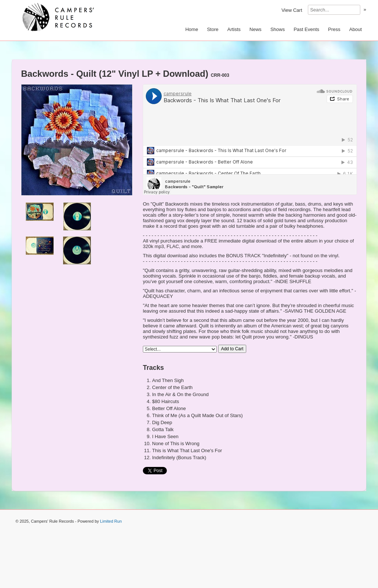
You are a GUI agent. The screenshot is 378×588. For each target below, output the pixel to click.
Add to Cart (232, 349)
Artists (234, 29)
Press (334, 29)
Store (213, 29)
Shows (277, 29)
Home (192, 29)
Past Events (306, 29)
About (355, 29)
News (256, 29)
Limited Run (111, 521)
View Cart (292, 10)
